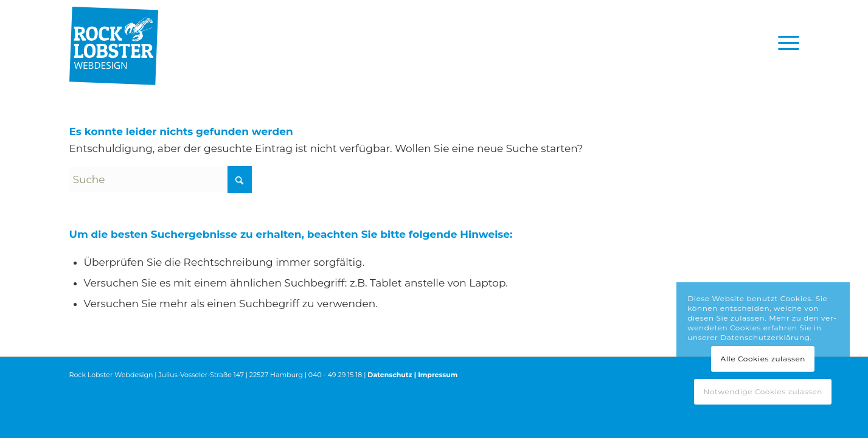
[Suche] (161, 179)
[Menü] (785, 43)
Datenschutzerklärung (765, 337)
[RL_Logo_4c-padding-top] (114, 43)
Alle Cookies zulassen (763, 359)
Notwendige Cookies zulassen (763, 391)
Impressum (438, 375)
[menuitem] (785, 43)
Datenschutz (390, 375)
